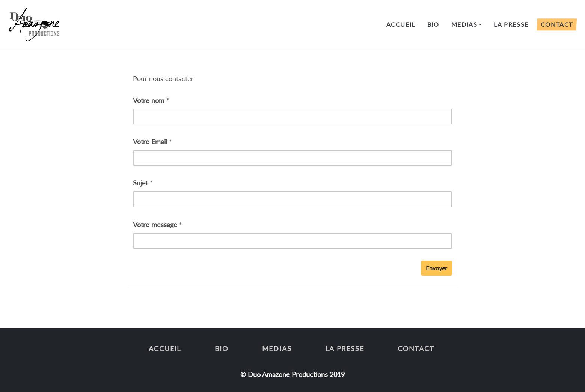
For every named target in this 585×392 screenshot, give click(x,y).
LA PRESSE (511, 24)
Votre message (155, 225)
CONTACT (557, 24)
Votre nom (149, 100)
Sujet (140, 183)
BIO (433, 24)
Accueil (401, 24)
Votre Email (150, 142)
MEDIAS (464, 24)
